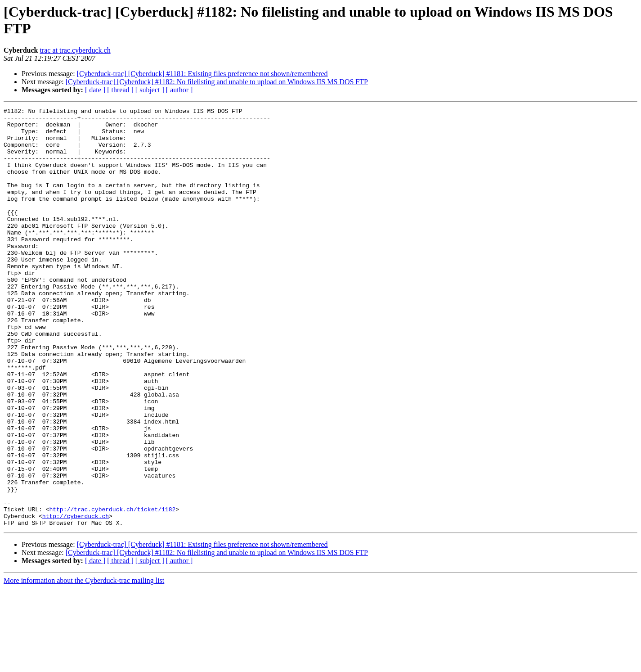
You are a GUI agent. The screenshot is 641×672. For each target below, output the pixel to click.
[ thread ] (120, 90)
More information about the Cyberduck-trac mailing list (84, 664)
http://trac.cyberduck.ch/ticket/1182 (112, 590)
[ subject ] (150, 90)
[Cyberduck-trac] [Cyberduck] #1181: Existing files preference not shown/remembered (202, 74)
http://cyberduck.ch (76, 598)
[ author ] (179, 90)
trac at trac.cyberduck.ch (75, 50)
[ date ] (95, 90)
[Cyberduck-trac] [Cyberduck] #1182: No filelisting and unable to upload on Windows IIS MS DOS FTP (217, 82)
